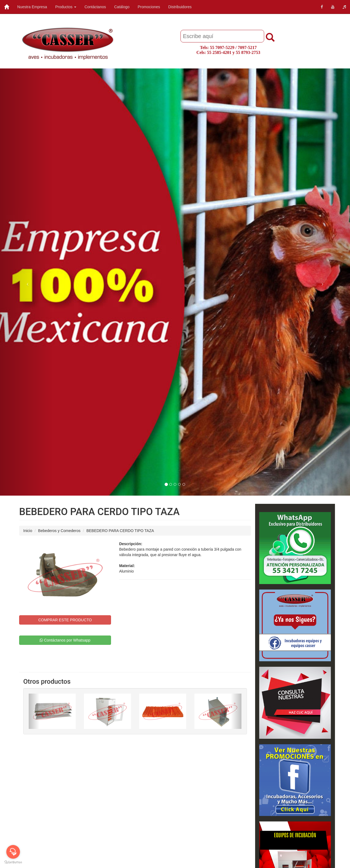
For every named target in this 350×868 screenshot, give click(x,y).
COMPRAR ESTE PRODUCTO (65, 620)
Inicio (28, 531)
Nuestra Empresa (32, 7)
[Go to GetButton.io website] (13, 862)
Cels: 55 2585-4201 (214, 52)
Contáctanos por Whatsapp (65, 640)
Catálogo (122, 7)
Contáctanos (95, 7)
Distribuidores (180, 7)
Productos (66, 7)
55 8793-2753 (248, 52)
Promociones (149, 7)
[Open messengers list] (13, 852)
